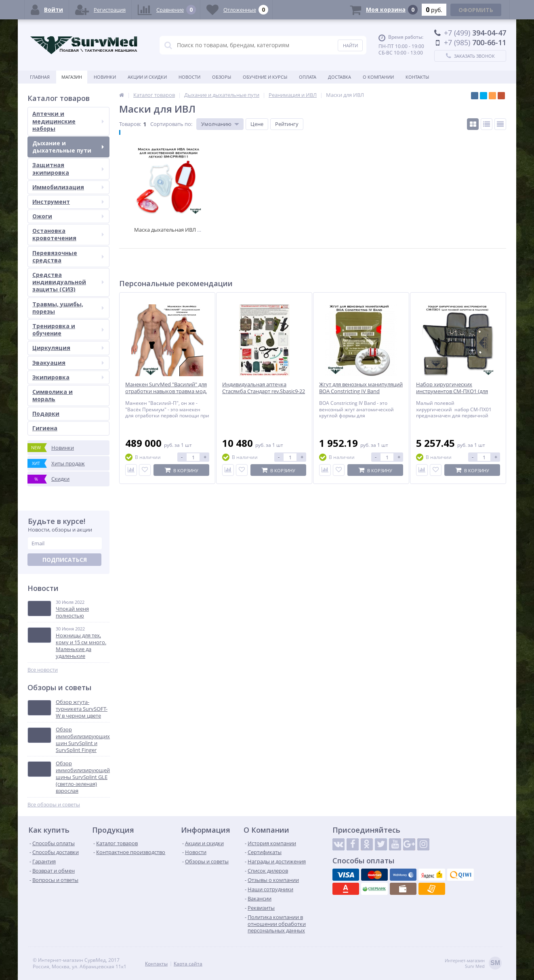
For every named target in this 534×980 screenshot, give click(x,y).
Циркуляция (68, 348)
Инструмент (68, 202)
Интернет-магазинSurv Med (473, 964)
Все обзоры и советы (54, 805)
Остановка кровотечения (68, 234)
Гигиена (45, 428)
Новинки (105, 77)
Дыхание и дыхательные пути (68, 147)
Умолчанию (216, 124)
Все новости (43, 670)
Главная (40, 77)
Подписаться (65, 560)
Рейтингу (287, 124)
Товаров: (130, 124)
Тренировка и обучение (68, 330)
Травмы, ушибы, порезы (68, 308)
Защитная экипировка (68, 169)
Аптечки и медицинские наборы (68, 121)
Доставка (340, 77)
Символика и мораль (53, 395)
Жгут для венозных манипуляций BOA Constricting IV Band (361, 388)
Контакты (417, 77)
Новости (189, 77)
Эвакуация (68, 363)
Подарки (46, 414)
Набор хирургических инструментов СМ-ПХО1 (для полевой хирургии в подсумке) (455, 391)
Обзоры (222, 77)
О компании (378, 77)
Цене (257, 124)
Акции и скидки (147, 77)
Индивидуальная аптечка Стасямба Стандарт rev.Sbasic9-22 (264, 388)
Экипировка (68, 377)
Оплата (308, 77)
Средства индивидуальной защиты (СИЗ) (68, 282)
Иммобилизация (68, 187)
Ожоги (68, 216)
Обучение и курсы (265, 77)
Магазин (72, 77)
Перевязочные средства (68, 257)
